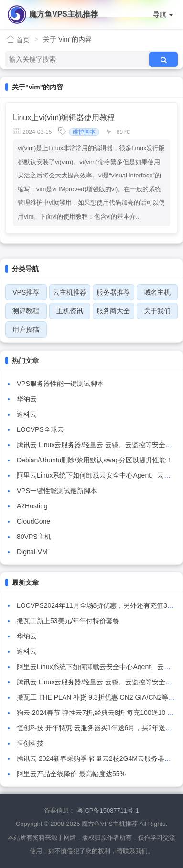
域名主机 (157, 292)
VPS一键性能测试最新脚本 (57, 491)
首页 (18, 39)
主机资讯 (70, 311)
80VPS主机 (34, 537)
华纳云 (27, 399)
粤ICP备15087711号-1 (108, 810)
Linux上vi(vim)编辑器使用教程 (64, 117)
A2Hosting (32, 506)
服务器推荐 (113, 292)
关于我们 (157, 311)
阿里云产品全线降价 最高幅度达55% (71, 774)
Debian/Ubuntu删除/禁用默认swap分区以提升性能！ (95, 460)
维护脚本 (84, 132)
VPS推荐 (26, 292)
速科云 (27, 414)
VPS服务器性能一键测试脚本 (60, 384)
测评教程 (26, 311)
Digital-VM (32, 552)
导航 (163, 15)
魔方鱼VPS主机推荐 (64, 14)
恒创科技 (30, 743)
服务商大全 (113, 311)
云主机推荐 (70, 292)
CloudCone (33, 521)
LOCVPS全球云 (40, 429)
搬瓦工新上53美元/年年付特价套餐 (68, 621)
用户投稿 (26, 330)
